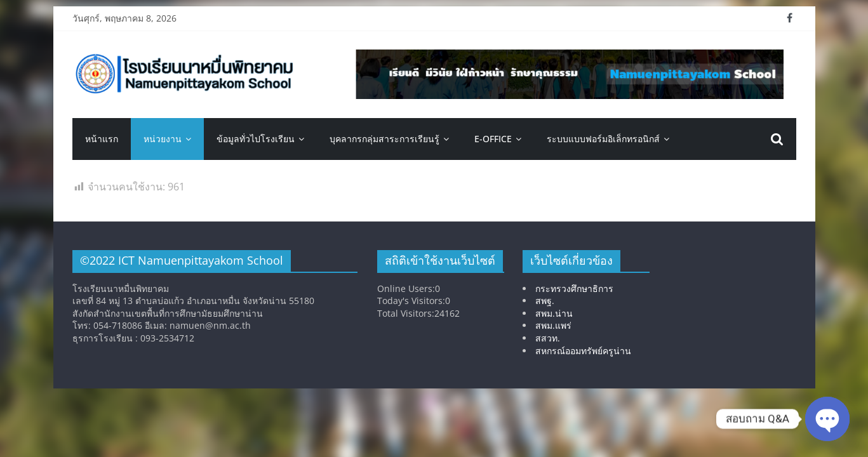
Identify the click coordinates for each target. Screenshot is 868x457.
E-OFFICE (493, 139)
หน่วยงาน (163, 139)
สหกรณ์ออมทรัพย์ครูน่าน (583, 351)
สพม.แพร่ (553, 325)
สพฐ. (545, 301)
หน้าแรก (102, 139)
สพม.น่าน (554, 313)
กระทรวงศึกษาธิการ (574, 288)
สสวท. (548, 338)
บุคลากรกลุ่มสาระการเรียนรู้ (384, 139)
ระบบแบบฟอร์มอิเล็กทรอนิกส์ (603, 139)
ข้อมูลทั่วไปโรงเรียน (256, 139)
